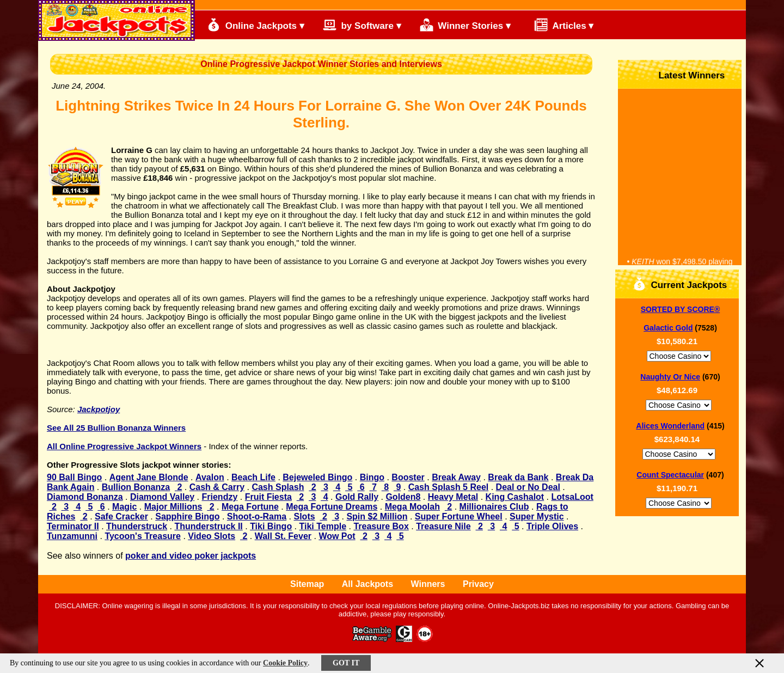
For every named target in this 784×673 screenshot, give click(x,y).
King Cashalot (515, 497)
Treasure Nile (443, 526)
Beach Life (253, 477)
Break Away (456, 477)
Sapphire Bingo (187, 516)
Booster (408, 477)
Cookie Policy (285, 663)
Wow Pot (337, 536)
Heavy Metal (453, 497)
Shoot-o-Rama (257, 516)
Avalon (210, 477)
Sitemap (307, 584)
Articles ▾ (559, 25)
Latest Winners (682, 74)
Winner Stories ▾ (465, 25)
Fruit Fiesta (268, 497)
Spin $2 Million (377, 516)
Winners (428, 584)
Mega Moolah (412, 507)
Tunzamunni (72, 536)
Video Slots (212, 536)
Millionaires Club (494, 507)
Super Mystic (537, 516)
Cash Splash (278, 487)
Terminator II (73, 526)
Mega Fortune (250, 507)
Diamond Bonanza (85, 497)
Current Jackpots (680, 284)
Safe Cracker (121, 516)
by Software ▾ (362, 25)
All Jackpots (367, 584)
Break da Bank (518, 477)
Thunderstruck (137, 526)
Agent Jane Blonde (149, 477)
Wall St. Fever (283, 536)
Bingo (372, 477)
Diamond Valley (162, 497)
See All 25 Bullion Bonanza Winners (116, 428)
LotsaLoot (572, 497)
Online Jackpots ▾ (256, 25)
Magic (124, 507)
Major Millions (173, 507)
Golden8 (403, 497)
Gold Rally (357, 497)
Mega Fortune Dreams (332, 507)
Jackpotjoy (99, 409)
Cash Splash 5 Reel (449, 487)
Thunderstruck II (208, 526)
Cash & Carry (217, 487)
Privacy (478, 584)
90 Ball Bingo (74, 477)
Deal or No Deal (528, 487)
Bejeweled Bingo (317, 477)
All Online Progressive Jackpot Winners (124, 446)
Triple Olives (552, 526)
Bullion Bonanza (136, 487)
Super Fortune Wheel (459, 516)
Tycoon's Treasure (143, 536)
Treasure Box (381, 526)
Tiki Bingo (271, 526)
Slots (304, 516)
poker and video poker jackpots (191, 556)
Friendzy (220, 497)
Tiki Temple (323, 526)
